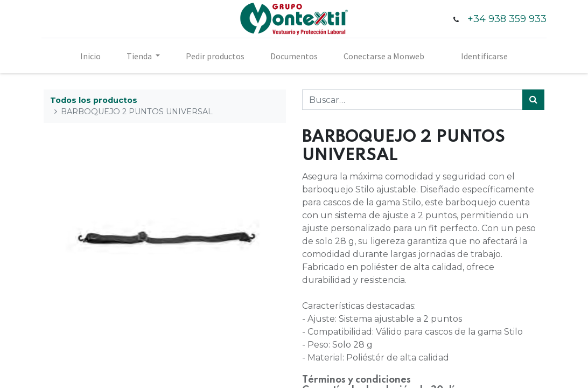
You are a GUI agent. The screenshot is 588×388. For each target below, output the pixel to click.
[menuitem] (90, 56)
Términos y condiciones (356, 380)
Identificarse (484, 56)
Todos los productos (94, 100)
